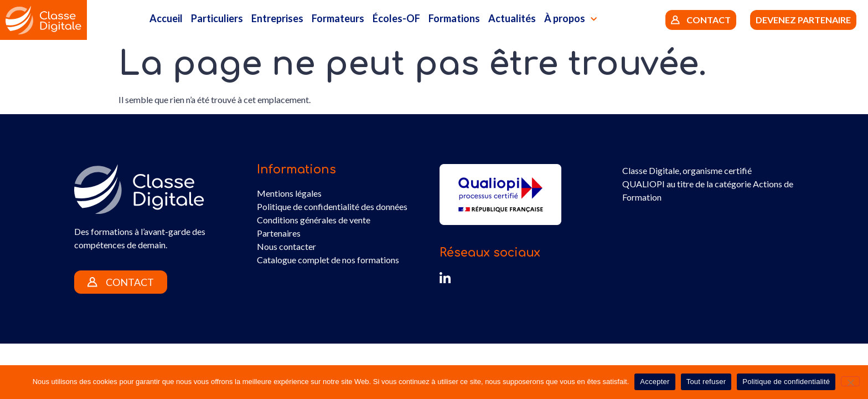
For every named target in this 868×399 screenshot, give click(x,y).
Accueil (166, 18)
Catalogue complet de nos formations (328, 260)
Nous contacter (286, 246)
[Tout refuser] (850, 381)
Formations (454, 18)
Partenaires (279, 233)
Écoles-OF (396, 18)
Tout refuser (706, 382)
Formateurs (338, 18)
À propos (570, 20)
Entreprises (277, 18)
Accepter (655, 382)
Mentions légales (289, 193)
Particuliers (217, 18)
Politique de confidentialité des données (332, 206)
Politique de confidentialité (786, 382)
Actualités (512, 18)
